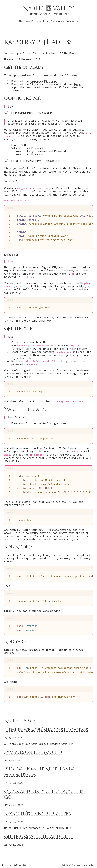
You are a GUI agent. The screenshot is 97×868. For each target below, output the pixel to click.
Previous (77, 865)
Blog (21, 21)
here (77, 84)
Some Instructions (20, 417)
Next (93, 865)
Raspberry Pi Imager (44, 81)
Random (86, 865)
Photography (57, 21)
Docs (28, 21)
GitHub (17, 865)
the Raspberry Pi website (59, 124)
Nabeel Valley (48, 9)
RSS (24, 865)
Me (77, 21)
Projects (36, 21)
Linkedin (7, 865)
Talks (46, 21)
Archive (70, 21)
